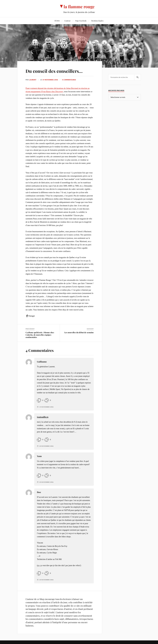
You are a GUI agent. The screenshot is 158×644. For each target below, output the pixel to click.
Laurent (33, 80)
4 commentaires (69, 80)
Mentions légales (97, 21)
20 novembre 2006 (46, 446)
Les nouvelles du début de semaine (79, 332)
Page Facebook (81, 21)
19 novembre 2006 (50, 80)
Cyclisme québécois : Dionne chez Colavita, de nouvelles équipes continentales (40, 335)
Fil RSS (57, 21)
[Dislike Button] (47, 400)
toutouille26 (43, 417)
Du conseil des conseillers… (56, 71)
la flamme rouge (79, 7)
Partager (32, 316)
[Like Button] (39, 400)
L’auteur (67, 21)
